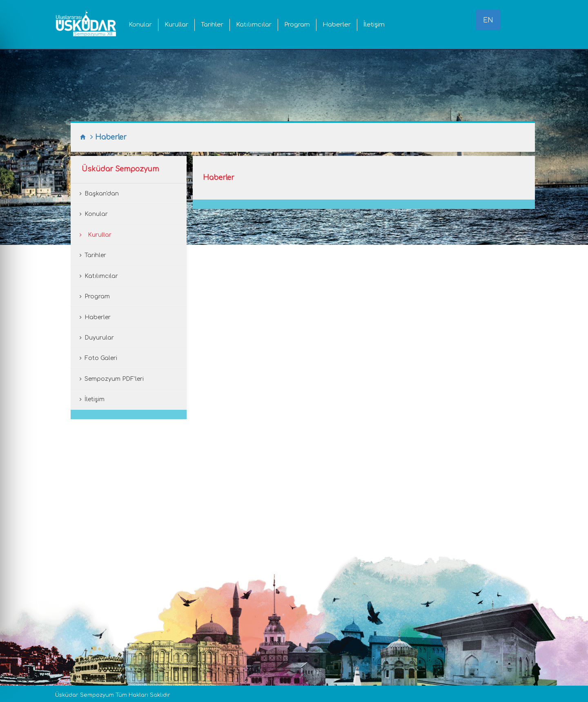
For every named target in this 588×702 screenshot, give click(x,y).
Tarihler (212, 25)
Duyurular (99, 338)
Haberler (337, 25)
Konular (140, 25)
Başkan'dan (102, 194)
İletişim (374, 25)
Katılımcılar (254, 25)
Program (297, 25)
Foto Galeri (101, 358)
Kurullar (176, 25)
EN (488, 20)
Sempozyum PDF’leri (114, 379)
